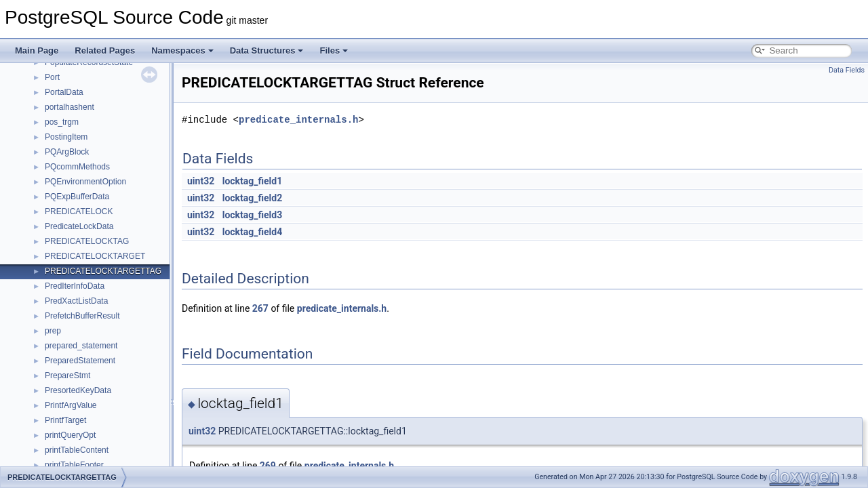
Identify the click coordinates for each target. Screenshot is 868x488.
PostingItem (66, 137)
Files (334, 50)
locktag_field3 (253, 215)
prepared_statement (81, 346)
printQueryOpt (70, 435)
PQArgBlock (67, 152)
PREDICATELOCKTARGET (95, 256)
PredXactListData (76, 301)
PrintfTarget (65, 420)
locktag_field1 (253, 181)
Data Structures (267, 50)
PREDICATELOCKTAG (87, 241)
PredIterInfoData (75, 286)
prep (53, 331)
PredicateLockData (79, 226)
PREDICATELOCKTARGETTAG (103, 271)
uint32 (201, 181)
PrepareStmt (67, 375)
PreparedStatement (80, 361)
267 (260, 308)
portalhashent (70, 107)
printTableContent (77, 450)
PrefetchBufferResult (82, 316)
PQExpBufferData (77, 197)
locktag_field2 (253, 198)
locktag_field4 (253, 232)
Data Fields (847, 70)
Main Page (37, 50)
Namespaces (182, 50)
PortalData (64, 92)
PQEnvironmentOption (85, 182)
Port (52, 77)
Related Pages (105, 50)
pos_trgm (62, 122)
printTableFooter (74, 465)
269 (268, 466)
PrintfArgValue (71, 405)
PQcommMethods (77, 167)
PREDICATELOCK (79, 211)
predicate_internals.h (298, 120)
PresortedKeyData (78, 390)
